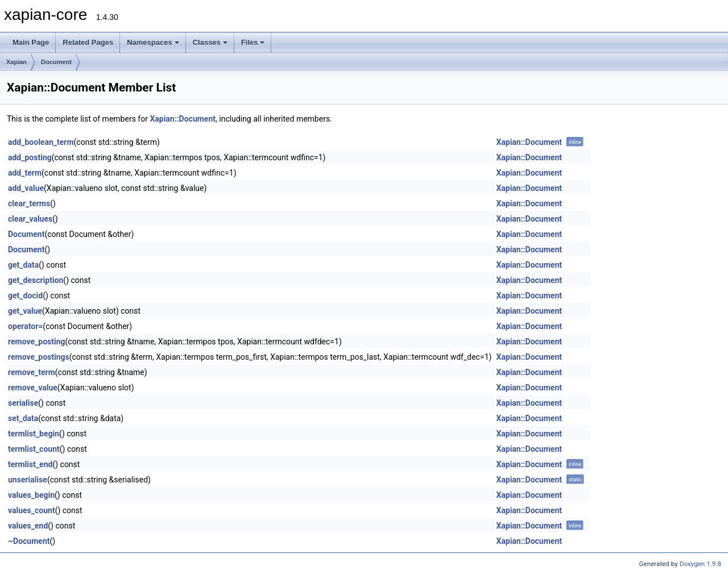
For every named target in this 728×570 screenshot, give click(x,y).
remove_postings (39, 357)
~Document (29, 541)
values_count (32, 510)
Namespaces (153, 42)
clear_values (30, 219)
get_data (23, 265)
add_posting (30, 157)
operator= (25, 326)
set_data (23, 418)
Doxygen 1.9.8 (700, 564)
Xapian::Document (183, 119)
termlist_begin (34, 434)
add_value (26, 188)
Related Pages (88, 42)
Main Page (31, 42)
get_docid (25, 296)
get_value (25, 311)
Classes (210, 42)
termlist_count (34, 449)
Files (253, 42)
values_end (28, 526)
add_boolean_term (41, 142)
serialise (23, 403)
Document (56, 62)
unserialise (28, 480)
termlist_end (30, 464)
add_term (25, 173)
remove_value (33, 388)
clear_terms (29, 203)
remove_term (32, 372)
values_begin (31, 495)
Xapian (16, 62)
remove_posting (37, 342)
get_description (36, 280)
